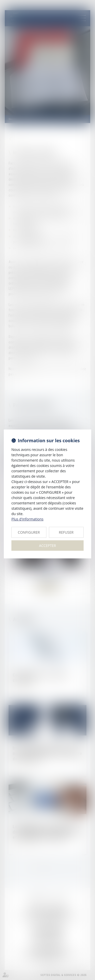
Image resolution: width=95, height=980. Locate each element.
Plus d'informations (27, 519)
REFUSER (66, 532)
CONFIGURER (29, 532)
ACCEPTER (48, 546)
